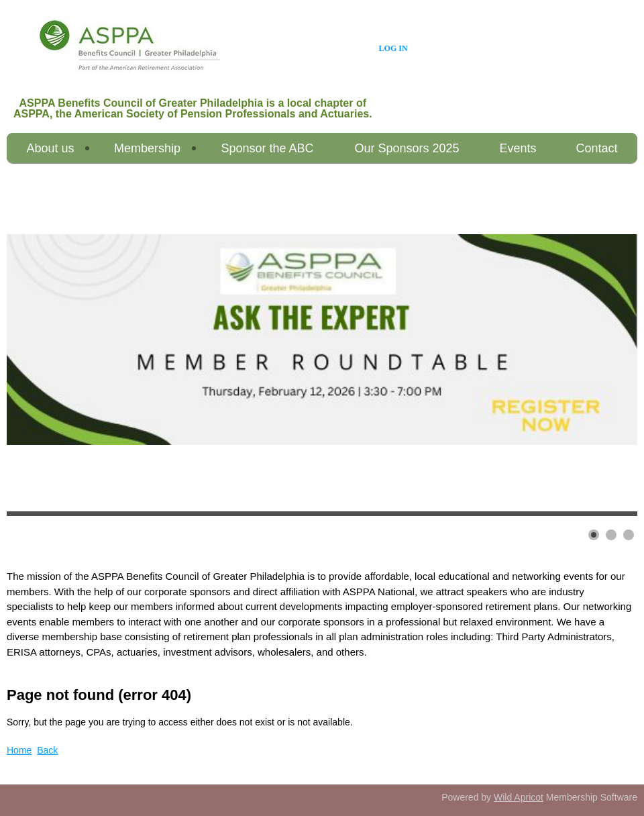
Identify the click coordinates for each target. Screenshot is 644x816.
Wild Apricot (519, 797)
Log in (393, 48)
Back (47, 750)
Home (19, 750)
